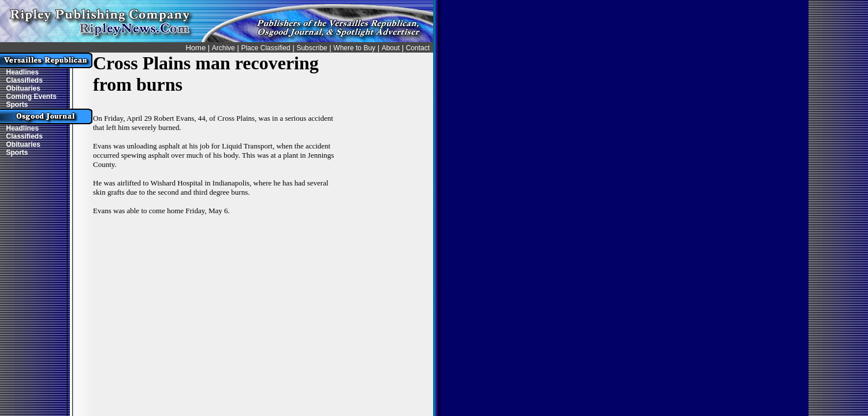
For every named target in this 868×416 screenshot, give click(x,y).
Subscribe (312, 48)
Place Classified (265, 48)
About (391, 48)
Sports (17, 105)
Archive (223, 48)
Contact (418, 48)
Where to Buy (354, 48)
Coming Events (31, 96)
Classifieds (25, 80)
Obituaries (23, 88)
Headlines (23, 72)
